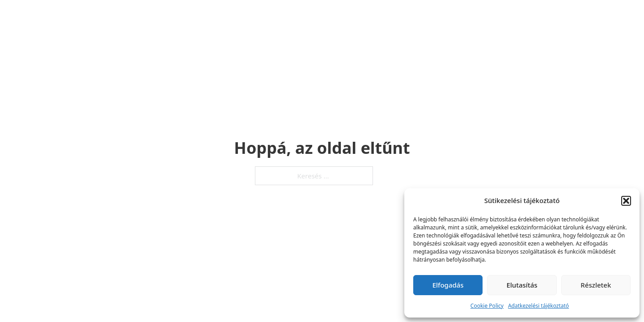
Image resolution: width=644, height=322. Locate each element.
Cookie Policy (487, 306)
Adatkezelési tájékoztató (538, 306)
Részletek (596, 285)
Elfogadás (448, 285)
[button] (626, 201)
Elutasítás (522, 285)
